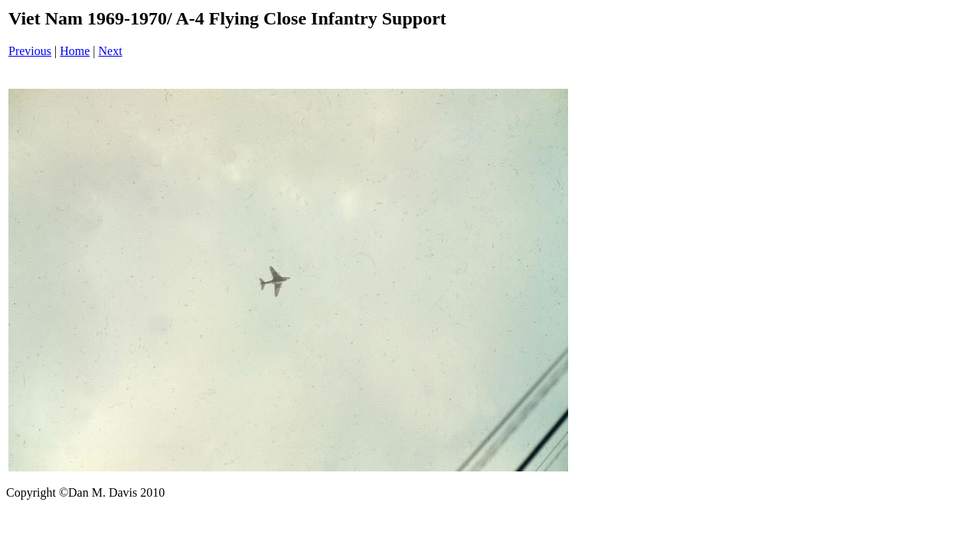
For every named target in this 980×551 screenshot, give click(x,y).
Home (75, 51)
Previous (30, 51)
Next (111, 51)
